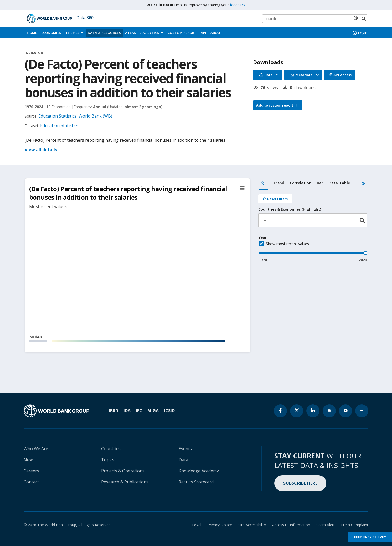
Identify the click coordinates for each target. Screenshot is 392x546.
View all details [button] (41, 150)
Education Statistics (59, 125)
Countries (111, 449)
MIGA (153, 411)
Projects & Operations (123, 471)
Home (32, 33)
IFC (139, 411)
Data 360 (85, 18)
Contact (31, 482)
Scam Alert (326, 525)
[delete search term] (357, 18)
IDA (127, 411)
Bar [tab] (320, 183)
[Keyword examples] (315, 19)
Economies (51, 33)
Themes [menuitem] (72, 33)
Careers (31, 471)
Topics (108, 460)
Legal (197, 525)
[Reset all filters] (275, 199)
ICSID (169, 411)
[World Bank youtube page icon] (345, 411)
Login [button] (359, 33)
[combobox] (313, 220)
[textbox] (265, 220)
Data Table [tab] (339, 183)
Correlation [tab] (301, 183)
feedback (238, 5)
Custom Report (182, 33)
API (203, 33)
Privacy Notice (220, 525)
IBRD (114, 411)
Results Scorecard (196, 482)
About (216, 33)
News (29, 460)
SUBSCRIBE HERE (300, 483)
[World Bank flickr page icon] (362, 411)
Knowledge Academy (199, 471)
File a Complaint (355, 525)
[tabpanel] (313, 226)
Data (183, 460)
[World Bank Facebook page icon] (280, 411)
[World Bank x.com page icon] (297, 411)
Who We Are (36, 449)
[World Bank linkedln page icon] (313, 411)
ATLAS (131, 33)
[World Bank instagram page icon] (329, 411)
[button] (278, 105)
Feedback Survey (370, 537)
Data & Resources (104, 33)
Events (185, 449)
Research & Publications (125, 482)
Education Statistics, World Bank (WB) (75, 116)
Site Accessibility (252, 525)
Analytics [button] (150, 33)
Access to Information (291, 525)
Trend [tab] (279, 183)
